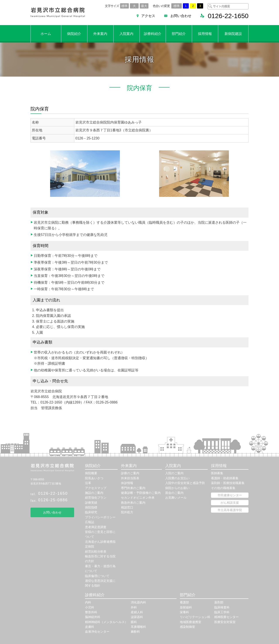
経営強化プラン (96, 498)
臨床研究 (91, 512)
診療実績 (91, 503)
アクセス (148, 16)
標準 (124, 6)
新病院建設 (233, 34)
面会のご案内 (174, 493)
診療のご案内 (130, 473)
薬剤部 (219, 602)
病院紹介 (74, 34)
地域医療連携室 (191, 622)
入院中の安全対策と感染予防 (185, 483)
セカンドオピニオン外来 (138, 498)
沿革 (88, 483)
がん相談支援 (230, 503)
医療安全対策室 (225, 622)
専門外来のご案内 (133, 488)
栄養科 (184, 612)
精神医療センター (226, 617)
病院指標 (91, 507)
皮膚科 (90, 627)
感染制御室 (187, 627)
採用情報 (205, 34)
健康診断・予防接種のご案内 (141, 493)
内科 (88, 602)
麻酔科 (135, 632)
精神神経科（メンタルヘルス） (106, 622)
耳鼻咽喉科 (138, 627)
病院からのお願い (177, 488)
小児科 (90, 607)
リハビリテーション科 (195, 617)
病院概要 (91, 473)
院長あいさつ (94, 478)
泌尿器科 (137, 617)
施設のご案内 (94, 493)
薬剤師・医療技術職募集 (228, 483)
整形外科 (91, 612)
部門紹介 (179, 34)
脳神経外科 (93, 617)
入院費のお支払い (177, 478)
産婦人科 (137, 612)
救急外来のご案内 (133, 503)
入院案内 (126, 34)
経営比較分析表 (96, 551)
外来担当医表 (130, 478)
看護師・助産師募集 (225, 478)
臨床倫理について (97, 576)
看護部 (184, 602)
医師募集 (217, 473)
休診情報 (127, 483)
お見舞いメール (176, 498)
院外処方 (127, 512)
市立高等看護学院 (230, 510)
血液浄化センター (97, 632)
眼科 (134, 622)
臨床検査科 (222, 607)
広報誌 (90, 522)
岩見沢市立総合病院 (58, 13)
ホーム (46, 34)
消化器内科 (138, 602)
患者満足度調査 (96, 527)
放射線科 (186, 607)
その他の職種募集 (223, 488)
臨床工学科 (222, 612)
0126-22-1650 (53, 493)
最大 (144, 6)
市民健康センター (230, 495)
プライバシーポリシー (100, 517)
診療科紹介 (153, 34)
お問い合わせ (181, 16)
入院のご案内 (174, 473)
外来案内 (100, 34)
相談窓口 (127, 507)
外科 (134, 607)
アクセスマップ (96, 488)
